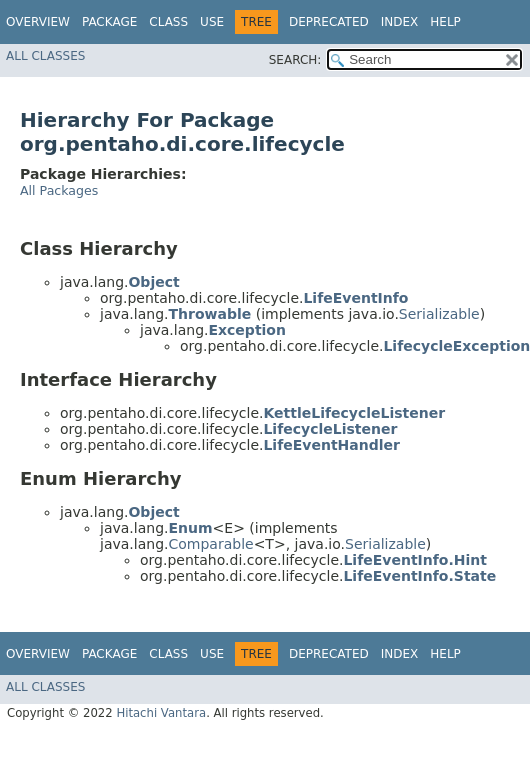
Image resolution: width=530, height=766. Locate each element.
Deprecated (329, 22)
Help (445, 22)
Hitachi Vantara (161, 713)
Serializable (439, 314)
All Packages (59, 190)
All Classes (45, 56)
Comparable (210, 544)
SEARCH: (295, 60)
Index (400, 22)
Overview (38, 22)
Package (109, 22)
